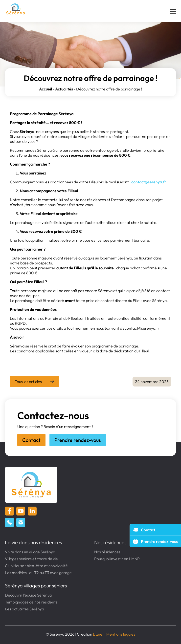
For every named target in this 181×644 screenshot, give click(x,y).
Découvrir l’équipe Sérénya (28, 595)
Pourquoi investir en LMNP (117, 559)
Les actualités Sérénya (24, 609)
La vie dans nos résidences (33, 542)
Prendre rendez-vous (78, 440)
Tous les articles (28, 382)
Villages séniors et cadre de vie (31, 559)
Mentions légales (121, 634)
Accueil (45, 89)
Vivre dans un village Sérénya (30, 552)
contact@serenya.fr (149, 182)
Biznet (98, 634)
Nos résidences (110, 542)
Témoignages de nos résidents (31, 602)
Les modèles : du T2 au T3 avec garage (38, 573)
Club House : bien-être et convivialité (36, 566)
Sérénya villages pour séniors (36, 586)
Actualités (64, 89)
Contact (31, 440)
